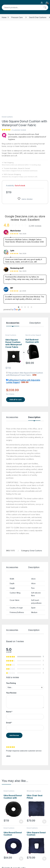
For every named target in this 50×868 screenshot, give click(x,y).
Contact (20, 854)
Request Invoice (23, 851)
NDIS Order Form (8, 851)
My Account (37, 858)
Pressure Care (17, 17)
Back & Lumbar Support (33, 254)
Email (9, 642)
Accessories (13, 242)
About (19, 858)
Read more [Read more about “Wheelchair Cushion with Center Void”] (44, 828)
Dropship (36, 861)
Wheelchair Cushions (34, 710)
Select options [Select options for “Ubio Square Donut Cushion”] (44, 778)
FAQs (19, 861)
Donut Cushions (7, 36)
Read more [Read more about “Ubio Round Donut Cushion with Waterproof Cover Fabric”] (21, 741)
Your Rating (11, 602)
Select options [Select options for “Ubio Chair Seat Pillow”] (44, 741)
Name (9, 631)
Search (45, 7)
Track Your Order (39, 851)
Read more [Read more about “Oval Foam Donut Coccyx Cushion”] (21, 828)
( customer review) (19, 49)
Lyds (12, 170)
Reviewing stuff (17, 187)
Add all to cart (15, 319)
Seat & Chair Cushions (38, 17)
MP (12, 207)
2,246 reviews (35, 145)
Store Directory (38, 854)
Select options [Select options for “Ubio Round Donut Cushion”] (21, 778)
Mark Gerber (16, 150)
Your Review (11, 612)
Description (35, 242)
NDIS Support (7, 854)
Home (4, 17)
